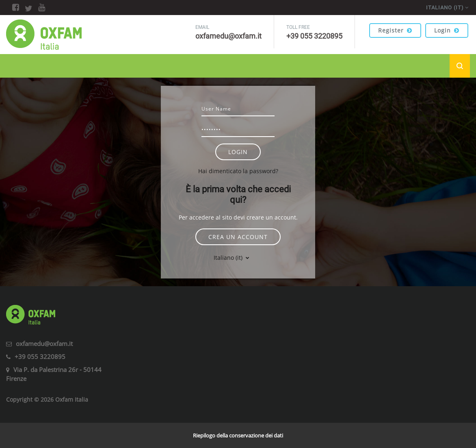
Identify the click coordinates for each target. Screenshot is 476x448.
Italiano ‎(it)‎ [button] (229, 258)
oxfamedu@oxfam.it (44, 344)
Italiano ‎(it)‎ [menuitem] (445, 8)
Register (395, 30)
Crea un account (238, 237)
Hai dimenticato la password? (238, 171)
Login (447, 30)
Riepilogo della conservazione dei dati (238, 435)
